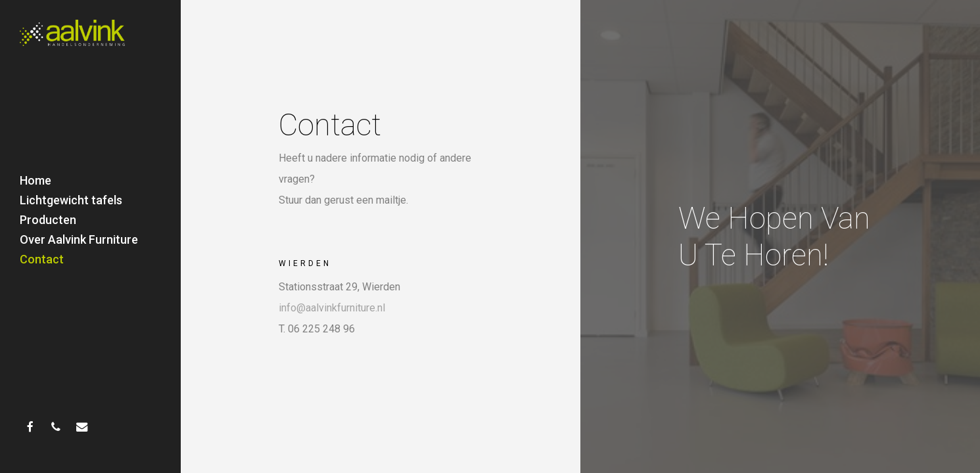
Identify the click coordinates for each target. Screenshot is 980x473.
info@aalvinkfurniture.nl (332, 308)
